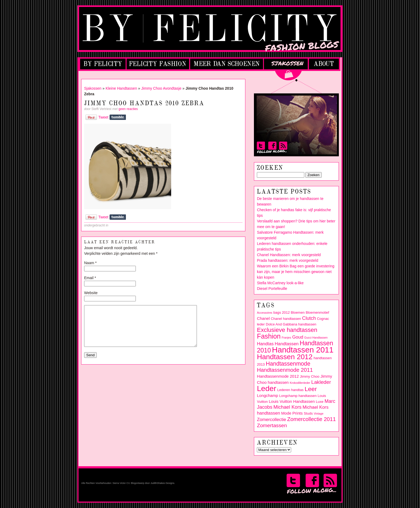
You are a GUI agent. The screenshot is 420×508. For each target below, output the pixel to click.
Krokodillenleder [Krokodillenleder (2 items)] (300, 383)
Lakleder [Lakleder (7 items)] (321, 382)
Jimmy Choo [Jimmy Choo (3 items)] (310, 376)
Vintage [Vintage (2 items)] (318, 414)
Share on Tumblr (118, 117)
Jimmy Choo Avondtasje (161, 88)
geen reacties (128, 109)
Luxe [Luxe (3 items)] (320, 402)
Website (91, 293)
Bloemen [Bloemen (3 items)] (298, 312)
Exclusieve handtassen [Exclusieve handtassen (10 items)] (287, 330)
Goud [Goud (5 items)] (298, 337)
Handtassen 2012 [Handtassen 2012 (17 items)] (285, 357)
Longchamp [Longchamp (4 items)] (267, 395)
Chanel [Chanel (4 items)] (263, 318)
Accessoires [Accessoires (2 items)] (265, 313)
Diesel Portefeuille (272, 289)
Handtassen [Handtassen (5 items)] (286, 344)
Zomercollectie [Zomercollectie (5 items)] (271, 420)
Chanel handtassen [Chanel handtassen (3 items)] (286, 319)
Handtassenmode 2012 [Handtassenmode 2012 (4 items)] (278, 376)
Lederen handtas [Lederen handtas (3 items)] (290, 390)
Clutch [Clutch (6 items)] (309, 318)
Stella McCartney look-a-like (280, 283)
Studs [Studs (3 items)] (308, 413)
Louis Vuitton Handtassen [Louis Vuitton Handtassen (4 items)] (292, 401)
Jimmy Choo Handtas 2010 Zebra (144, 103)
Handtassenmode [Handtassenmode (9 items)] (288, 364)
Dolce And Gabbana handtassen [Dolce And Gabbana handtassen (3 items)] (291, 324)
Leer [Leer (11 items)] (311, 389)
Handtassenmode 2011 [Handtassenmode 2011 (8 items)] (285, 370)
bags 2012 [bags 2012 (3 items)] (282, 312)
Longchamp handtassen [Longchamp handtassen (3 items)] (298, 396)
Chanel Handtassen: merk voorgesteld (289, 255)
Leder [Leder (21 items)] (267, 388)
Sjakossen (93, 88)
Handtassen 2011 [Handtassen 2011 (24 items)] (303, 350)
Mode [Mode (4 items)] (286, 413)
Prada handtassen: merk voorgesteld (288, 260)
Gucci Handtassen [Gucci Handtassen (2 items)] (316, 338)
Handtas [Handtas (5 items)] (265, 344)
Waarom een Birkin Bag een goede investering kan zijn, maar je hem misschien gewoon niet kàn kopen (296, 272)
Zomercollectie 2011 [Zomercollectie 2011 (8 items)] (312, 419)
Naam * (90, 263)
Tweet (103, 117)
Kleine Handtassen (121, 88)
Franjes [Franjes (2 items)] (287, 338)
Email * (90, 278)
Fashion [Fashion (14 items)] (269, 336)
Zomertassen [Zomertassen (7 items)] (272, 425)
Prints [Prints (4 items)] (297, 413)
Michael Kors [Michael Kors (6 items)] (288, 407)
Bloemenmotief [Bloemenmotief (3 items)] (317, 312)
